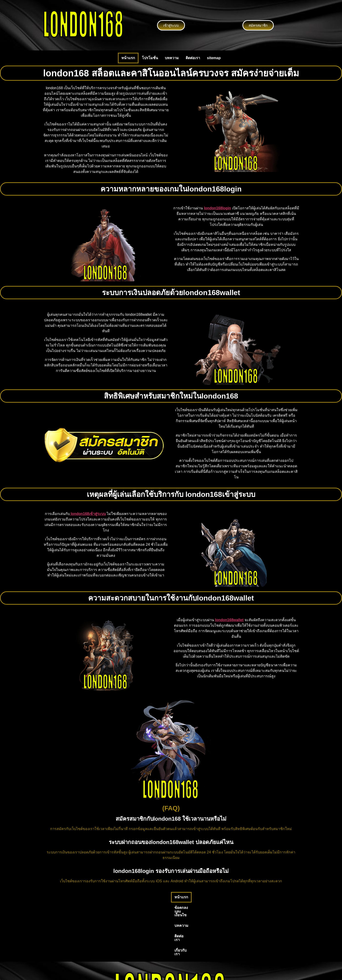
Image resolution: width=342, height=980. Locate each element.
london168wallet (229, 620)
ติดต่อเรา (193, 58)
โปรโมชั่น (150, 58)
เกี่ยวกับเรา (222, 897)
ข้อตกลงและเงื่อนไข (148, 897)
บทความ (172, 58)
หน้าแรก (128, 58)
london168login (217, 208)
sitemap (214, 58)
